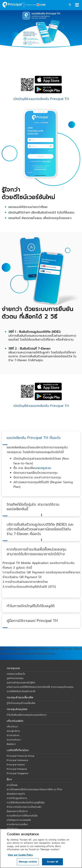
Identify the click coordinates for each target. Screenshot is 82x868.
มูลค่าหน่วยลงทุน (15, 678)
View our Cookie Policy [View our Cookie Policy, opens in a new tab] (20, 855)
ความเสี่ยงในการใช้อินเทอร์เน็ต (22, 816)
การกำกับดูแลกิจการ (17, 798)
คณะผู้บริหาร (13, 731)
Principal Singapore (17, 773)
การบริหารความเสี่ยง (17, 824)
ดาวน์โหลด (12, 785)
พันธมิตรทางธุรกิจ (16, 794)
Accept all (52, 862)
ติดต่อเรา (11, 744)
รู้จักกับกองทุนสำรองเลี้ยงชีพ (21, 703)
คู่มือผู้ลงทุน (12, 829)
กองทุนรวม (44, 468)
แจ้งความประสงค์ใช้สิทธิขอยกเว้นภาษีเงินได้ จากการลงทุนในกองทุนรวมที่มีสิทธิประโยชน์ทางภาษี (40, 689)
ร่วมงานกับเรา (14, 740)
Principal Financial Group (21, 756)
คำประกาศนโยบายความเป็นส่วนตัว (24, 807)
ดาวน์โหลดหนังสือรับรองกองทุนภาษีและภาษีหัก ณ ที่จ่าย (34, 789)
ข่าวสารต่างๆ (13, 735)
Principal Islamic (16, 765)
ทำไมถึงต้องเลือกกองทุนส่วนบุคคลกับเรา (27, 715)
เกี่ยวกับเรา (12, 727)
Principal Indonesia (17, 760)
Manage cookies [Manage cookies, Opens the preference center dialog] (28, 862)
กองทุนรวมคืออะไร (16, 674)
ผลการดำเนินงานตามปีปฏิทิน (21, 683)
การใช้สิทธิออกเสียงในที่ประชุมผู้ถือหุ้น (26, 802)
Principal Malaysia (17, 769)
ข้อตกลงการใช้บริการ (17, 811)
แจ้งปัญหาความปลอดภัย (19, 820)
